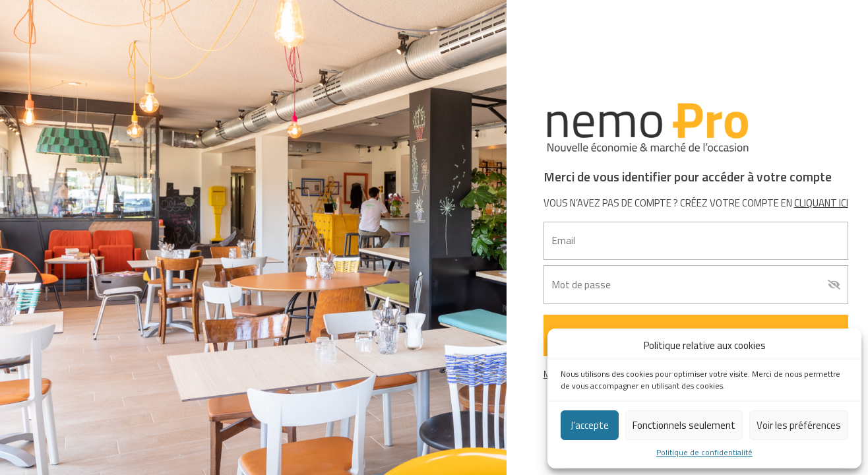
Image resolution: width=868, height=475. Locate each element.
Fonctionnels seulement (684, 425)
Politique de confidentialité (704, 453)
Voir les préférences (799, 425)
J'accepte (590, 425)
